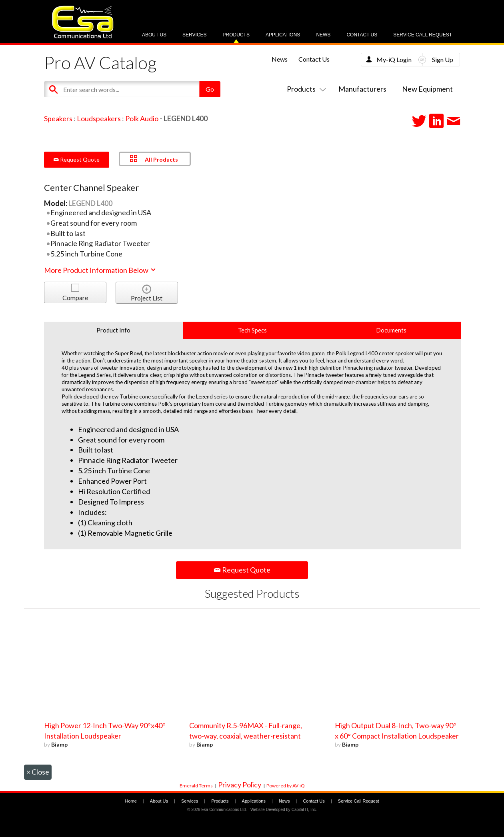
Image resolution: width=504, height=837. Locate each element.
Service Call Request (423, 35)
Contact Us (362, 35)
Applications (283, 35)
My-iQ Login (394, 59)
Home (131, 801)
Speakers (58, 118)
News (323, 35)
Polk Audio (142, 118)
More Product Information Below (100, 270)
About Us (154, 35)
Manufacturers (362, 89)
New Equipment (427, 89)
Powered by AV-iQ (286, 786)
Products (236, 35)
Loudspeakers (99, 118)
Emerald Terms (196, 786)
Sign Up (443, 59)
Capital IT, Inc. (304, 810)
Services (194, 35)
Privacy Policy (240, 785)
